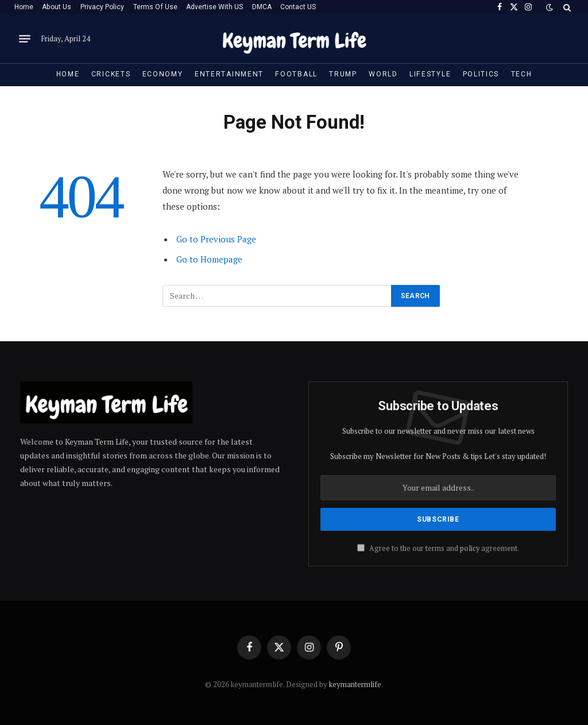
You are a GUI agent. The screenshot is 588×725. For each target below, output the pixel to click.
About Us (57, 7)
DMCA (262, 7)
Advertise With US (214, 7)
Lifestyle (430, 74)
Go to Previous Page (216, 239)
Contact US (298, 7)
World (383, 74)
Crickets (111, 74)
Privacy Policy (102, 7)
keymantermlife (355, 684)
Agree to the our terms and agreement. (438, 548)
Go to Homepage (209, 259)
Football (296, 74)
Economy (163, 74)
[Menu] (25, 39)
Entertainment (229, 74)
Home (24, 7)
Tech (522, 74)
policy (470, 548)
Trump (343, 74)
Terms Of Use (155, 7)
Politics (481, 74)
